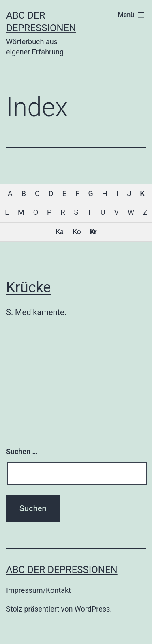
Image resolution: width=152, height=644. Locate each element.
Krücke (28, 287)
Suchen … (22, 451)
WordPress (92, 609)
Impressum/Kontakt (39, 590)
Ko (76, 232)
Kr (93, 232)
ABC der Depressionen (62, 570)
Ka (59, 232)
